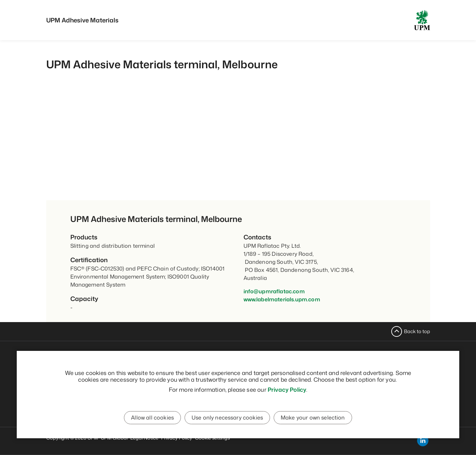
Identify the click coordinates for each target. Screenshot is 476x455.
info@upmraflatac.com (274, 291)
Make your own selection (313, 418)
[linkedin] (423, 441)
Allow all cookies (153, 418)
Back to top (417, 331)
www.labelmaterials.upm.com (282, 299)
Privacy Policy (287, 390)
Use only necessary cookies (227, 418)
